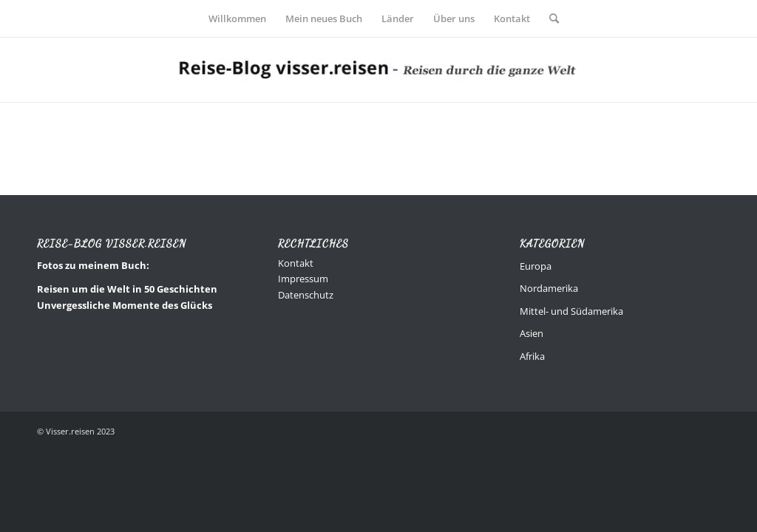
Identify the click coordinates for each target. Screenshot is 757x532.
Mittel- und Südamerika (571, 311)
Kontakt (296, 263)
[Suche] (549, 18)
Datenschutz (306, 295)
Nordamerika (549, 288)
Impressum (303, 279)
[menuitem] (237, 18)
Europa (536, 266)
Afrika (532, 356)
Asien (532, 333)
